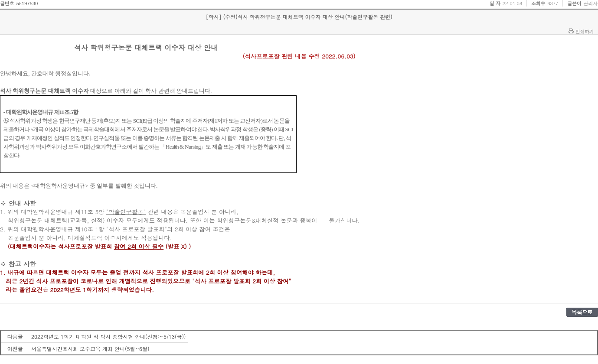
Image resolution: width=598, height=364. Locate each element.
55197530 (27, 3)
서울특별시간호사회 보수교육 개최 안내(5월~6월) (90, 349)
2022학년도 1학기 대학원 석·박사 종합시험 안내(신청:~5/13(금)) (109, 336)
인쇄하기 (585, 31)
